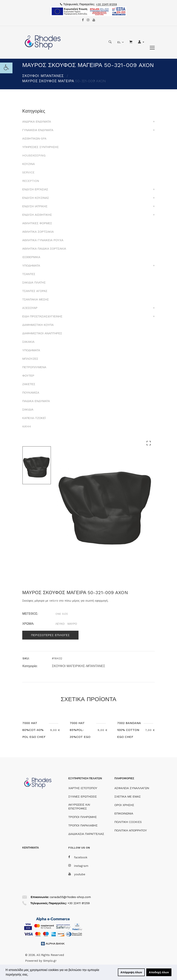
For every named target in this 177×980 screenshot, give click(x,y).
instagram (78, 866)
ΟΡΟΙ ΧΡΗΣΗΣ (124, 805)
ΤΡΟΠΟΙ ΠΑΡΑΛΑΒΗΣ (83, 825)
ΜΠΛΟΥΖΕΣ (30, 359)
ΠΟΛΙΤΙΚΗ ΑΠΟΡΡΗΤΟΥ (131, 830)
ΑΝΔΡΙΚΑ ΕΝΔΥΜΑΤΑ (37, 122)
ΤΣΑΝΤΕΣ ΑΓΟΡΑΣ (35, 291)
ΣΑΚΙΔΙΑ (28, 410)
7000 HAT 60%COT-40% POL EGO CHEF (34, 730)
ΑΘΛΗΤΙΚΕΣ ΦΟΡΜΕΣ (37, 223)
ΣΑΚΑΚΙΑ (28, 342)
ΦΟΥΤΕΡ (28, 376)
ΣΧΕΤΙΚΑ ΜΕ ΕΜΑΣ (128, 797)
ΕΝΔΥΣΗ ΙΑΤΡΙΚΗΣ (35, 206)
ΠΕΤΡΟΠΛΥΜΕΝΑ (34, 367)
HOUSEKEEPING (34, 156)
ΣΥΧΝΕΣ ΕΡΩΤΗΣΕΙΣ (83, 797)
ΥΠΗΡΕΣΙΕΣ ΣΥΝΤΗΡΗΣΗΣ (41, 147)
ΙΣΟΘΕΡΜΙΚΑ (31, 257)
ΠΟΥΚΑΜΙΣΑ (31, 393)
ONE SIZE (62, 614)
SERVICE (28, 172)
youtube (77, 874)
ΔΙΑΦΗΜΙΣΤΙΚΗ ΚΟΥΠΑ (38, 325)
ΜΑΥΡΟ (72, 624)
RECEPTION (31, 181)
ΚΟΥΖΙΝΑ (29, 164)
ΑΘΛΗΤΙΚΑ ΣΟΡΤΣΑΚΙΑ (38, 232)
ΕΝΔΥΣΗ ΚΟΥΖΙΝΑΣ (36, 198)
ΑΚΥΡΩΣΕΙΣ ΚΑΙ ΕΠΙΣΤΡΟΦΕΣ (79, 807)
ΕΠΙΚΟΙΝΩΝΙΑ (124, 814)
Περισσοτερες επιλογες (50, 635)
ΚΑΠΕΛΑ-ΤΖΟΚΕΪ (34, 418)
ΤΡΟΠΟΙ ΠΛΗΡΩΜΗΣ (83, 817)
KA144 (27, 426)
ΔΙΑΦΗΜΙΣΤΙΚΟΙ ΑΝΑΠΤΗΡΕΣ (42, 333)
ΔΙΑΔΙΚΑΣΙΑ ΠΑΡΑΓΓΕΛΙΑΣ (86, 834)
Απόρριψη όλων (131, 972)
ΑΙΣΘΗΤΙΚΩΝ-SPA (34, 139)
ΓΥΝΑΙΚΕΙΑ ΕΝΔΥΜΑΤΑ (38, 130)
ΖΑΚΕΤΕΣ (29, 384)
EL (119, 42)
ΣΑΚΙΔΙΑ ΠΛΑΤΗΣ (34, 283)
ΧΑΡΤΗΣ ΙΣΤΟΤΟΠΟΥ (83, 788)
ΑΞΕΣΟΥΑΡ (30, 308)
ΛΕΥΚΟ (60, 624)
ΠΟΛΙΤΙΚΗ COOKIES (128, 822)
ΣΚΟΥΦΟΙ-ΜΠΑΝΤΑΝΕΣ (43, 76)
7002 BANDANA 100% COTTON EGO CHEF (129, 730)
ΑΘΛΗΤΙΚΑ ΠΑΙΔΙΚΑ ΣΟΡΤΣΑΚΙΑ (44, 249)
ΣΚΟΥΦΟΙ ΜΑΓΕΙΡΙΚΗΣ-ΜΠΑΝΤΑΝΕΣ (78, 666)
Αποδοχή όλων (159, 972)
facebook (78, 857)
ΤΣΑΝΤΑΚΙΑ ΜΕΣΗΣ (36, 299)
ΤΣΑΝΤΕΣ (29, 274)
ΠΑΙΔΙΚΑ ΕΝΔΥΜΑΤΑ (36, 401)
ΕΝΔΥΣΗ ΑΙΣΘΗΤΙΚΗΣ (37, 215)
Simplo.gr (50, 961)
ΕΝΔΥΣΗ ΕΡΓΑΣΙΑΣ (35, 189)
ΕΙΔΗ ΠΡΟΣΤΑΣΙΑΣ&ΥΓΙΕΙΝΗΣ (42, 316)
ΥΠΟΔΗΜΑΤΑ (31, 266)
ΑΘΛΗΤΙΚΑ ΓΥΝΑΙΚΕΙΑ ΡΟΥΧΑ (43, 240)
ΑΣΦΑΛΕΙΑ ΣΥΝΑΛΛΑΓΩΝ (132, 788)
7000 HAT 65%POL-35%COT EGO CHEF (80, 733)
